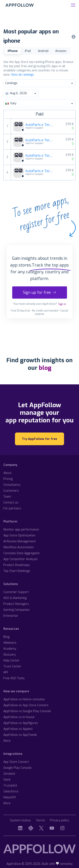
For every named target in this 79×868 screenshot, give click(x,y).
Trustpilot (10, 786)
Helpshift (10, 797)
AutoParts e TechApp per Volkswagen (40, 125)
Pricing (8, 479)
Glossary (10, 655)
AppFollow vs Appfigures (21, 723)
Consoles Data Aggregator (22, 553)
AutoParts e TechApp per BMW (40, 171)
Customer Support (16, 592)
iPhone (13, 51)
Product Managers (16, 604)
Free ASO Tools (14, 678)
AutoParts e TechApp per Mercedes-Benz (40, 140)
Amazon (61, 51)
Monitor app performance (21, 530)
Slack (7, 780)
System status (20, 821)
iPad (28, 51)
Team (7, 497)
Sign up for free (40, 293)
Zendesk (9, 774)
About (7, 473)
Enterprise (11, 616)
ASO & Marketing (15, 598)
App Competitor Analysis (21, 559)
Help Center (11, 661)
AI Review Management (20, 541)
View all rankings (22, 75)
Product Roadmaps (17, 565)
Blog (6, 637)
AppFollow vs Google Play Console (27, 711)
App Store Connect (16, 762)
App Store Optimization (19, 535)
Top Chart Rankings (17, 571)
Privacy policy (60, 821)
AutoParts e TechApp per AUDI (40, 156)
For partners (12, 508)
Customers (11, 491)
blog (45, 368)
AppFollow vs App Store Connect (26, 705)
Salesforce (11, 791)
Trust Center (12, 666)
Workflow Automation (19, 547)
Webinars (10, 643)
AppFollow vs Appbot (18, 729)
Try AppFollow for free (39, 439)
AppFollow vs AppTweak (20, 735)
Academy (10, 649)
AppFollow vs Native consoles (24, 699)
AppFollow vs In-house (19, 717)
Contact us (11, 503)
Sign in (62, 304)
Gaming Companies (17, 610)
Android (43, 51)
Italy (39, 103)
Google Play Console (17, 768)
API (6, 672)
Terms (40, 821)
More (7, 741)
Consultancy (12, 485)
